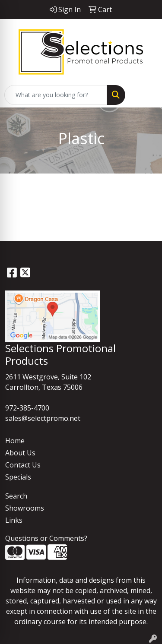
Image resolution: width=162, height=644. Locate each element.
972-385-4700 (27, 408)
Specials (18, 477)
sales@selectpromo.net (43, 418)
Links (14, 520)
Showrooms (25, 508)
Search (16, 496)
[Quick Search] (56, 95)
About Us (20, 453)
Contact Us (23, 465)
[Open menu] (145, 95)
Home (15, 441)
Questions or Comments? (46, 538)
